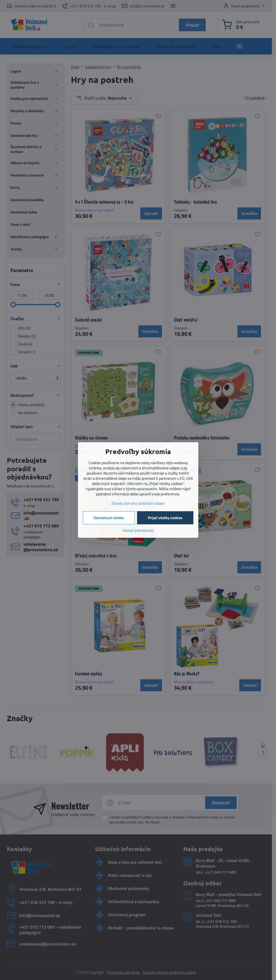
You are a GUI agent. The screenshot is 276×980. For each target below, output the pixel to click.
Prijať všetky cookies (165, 518)
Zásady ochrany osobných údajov (138, 503)
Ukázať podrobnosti (138, 530)
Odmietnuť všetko (109, 518)
